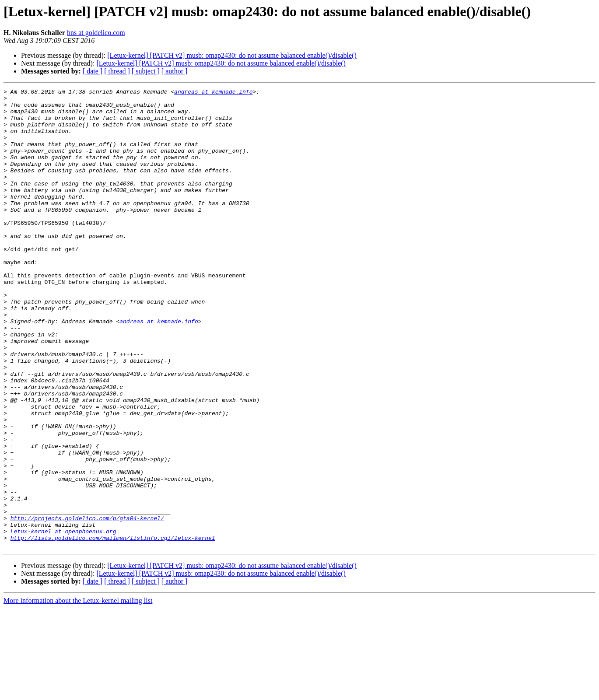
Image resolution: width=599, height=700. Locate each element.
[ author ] (175, 71)
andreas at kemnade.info (213, 93)
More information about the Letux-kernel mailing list (78, 692)
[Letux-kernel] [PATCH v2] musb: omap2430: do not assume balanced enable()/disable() (232, 55)
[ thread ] (117, 71)
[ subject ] (146, 71)
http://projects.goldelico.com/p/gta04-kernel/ (87, 605)
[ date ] (93, 71)
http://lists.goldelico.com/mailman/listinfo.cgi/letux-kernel (113, 628)
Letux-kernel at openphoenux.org (63, 620)
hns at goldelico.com (96, 33)
